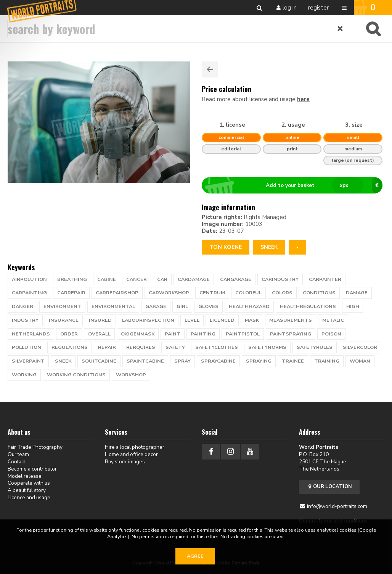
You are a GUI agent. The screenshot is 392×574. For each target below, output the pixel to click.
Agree (195, 556)
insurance (64, 320)
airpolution (29, 279)
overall (99, 334)
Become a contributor (32, 469)
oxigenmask (138, 334)
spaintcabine (145, 361)
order (69, 334)
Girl (182, 306)
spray (182, 361)
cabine (107, 279)
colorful (248, 293)
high (353, 306)
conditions (319, 293)
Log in (290, 8)
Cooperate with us (29, 483)
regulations (70, 347)
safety (175, 347)
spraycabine (218, 361)
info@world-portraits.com (337, 506)
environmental (113, 306)
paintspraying (291, 334)
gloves (208, 306)
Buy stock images (125, 462)
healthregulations (308, 306)
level (192, 320)
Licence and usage (29, 497)
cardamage (194, 279)
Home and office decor (131, 454)
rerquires (141, 347)
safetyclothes (217, 347)
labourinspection (148, 320)
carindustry (280, 279)
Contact (16, 462)
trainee (293, 361)
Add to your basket (295, 185)
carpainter (325, 279)
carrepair (71, 293)
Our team (18, 454)
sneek (269, 247)
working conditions (76, 375)
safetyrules (315, 347)
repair (107, 347)
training (327, 361)
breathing (72, 279)
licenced (222, 320)
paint (173, 334)
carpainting (29, 293)
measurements (291, 320)
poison (331, 334)
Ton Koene (226, 247)
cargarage (236, 279)
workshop (131, 375)
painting (203, 334)
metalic (333, 320)
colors (282, 293)
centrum (212, 293)
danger (22, 306)
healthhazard (249, 306)
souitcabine (99, 361)
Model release (25, 476)
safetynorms (267, 347)
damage (357, 293)
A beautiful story (27, 490)
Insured (100, 320)
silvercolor (360, 347)
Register (318, 8)
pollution (27, 347)
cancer (137, 279)
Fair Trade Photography (35, 447)
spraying (259, 361)
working (24, 375)
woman (360, 361)
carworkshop (169, 293)
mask (252, 320)
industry (25, 320)
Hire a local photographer (135, 447)
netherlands (31, 334)
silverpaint (28, 361)
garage (156, 306)
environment (62, 306)
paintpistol (243, 334)
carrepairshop (117, 293)
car (162, 279)
